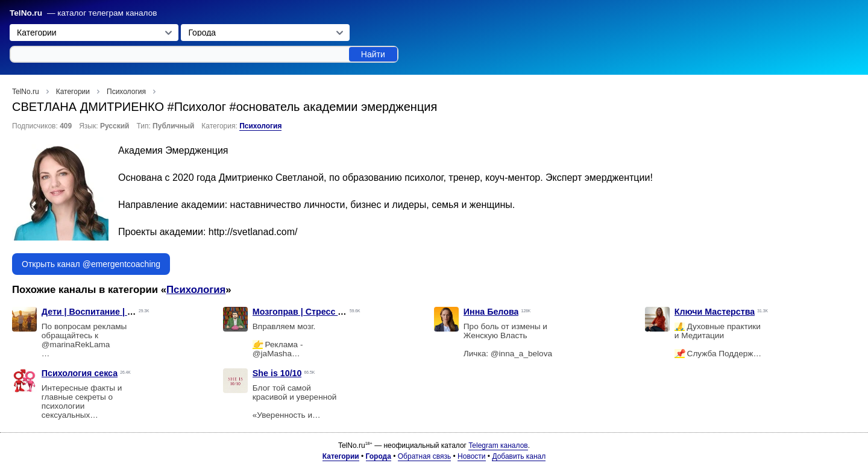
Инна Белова (491, 312)
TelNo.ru (26, 13)
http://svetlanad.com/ (253, 232)
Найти (373, 54)
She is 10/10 (277, 373)
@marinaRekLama (76, 345)
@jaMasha (272, 354)
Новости (471, 456)
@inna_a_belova (521, 354)
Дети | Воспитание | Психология (110, 312)
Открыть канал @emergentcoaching (91, 264)
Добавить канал (519, 456)
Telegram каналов (498, 445)
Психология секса (80, 373)
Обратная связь (424, 456)
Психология (260, 126)
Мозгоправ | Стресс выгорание (319, 312)
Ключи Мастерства (715, 312)
